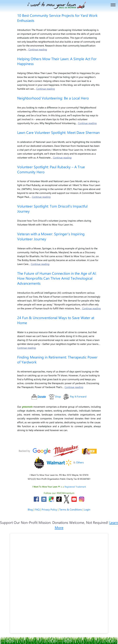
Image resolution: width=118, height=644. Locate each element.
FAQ (37, 509)
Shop (58, 396)
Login (87, 509)
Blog (30, 509)
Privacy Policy (49, 509)
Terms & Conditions (71, 509)
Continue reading (38, 49)
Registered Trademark (75, 487)
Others (80, 462)
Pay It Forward (78, 396)
